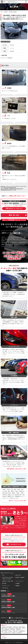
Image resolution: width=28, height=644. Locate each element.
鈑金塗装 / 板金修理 (5, 42)
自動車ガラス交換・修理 (8, 581)
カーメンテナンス (19, 581)
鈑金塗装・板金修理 (20, 577)
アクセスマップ (6, 586)
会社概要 (17, 583)
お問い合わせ (5, 588)
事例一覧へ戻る (14, 215)
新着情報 (17, 586)
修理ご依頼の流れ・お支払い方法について (16, 469)
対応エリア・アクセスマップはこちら (17, 501)
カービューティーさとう (12, 643)
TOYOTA (12, 45)
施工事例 (4, 583)
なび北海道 (4, 638)
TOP (3, 575)
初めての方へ (18, 575)
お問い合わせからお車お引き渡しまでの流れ (8, 578)
